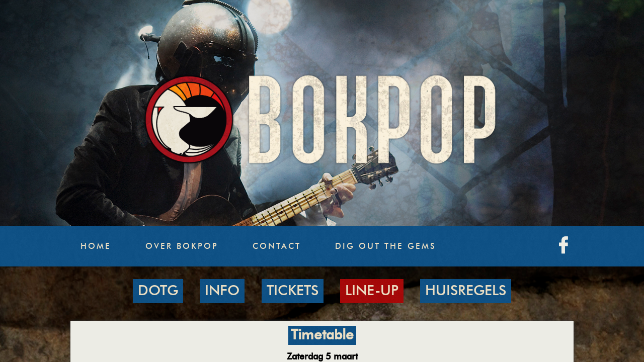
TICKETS (293, 291)
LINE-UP (372, 291)
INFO (222, 291)
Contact (277, 246)
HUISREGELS (466, 291)
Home (96, 246)
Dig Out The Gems (386, 246)
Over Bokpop (182, 246)
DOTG (158, 291)
